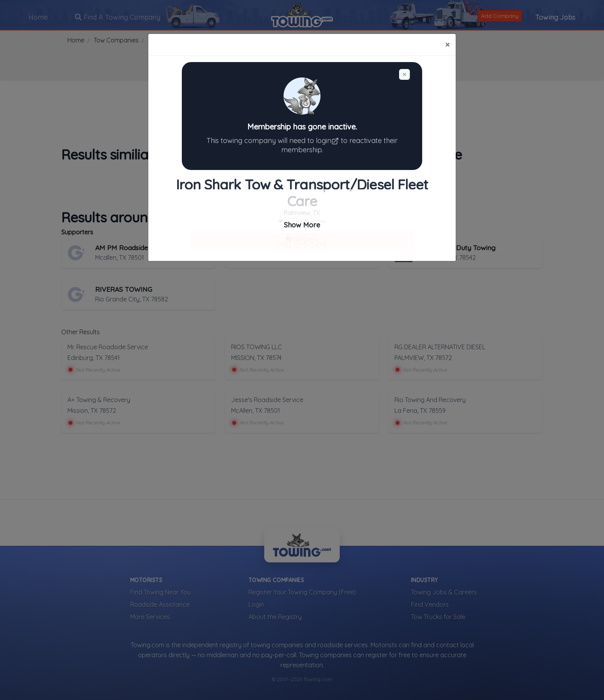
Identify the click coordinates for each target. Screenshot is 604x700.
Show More (302, 225)
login (328, 141)
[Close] (447, 45)
